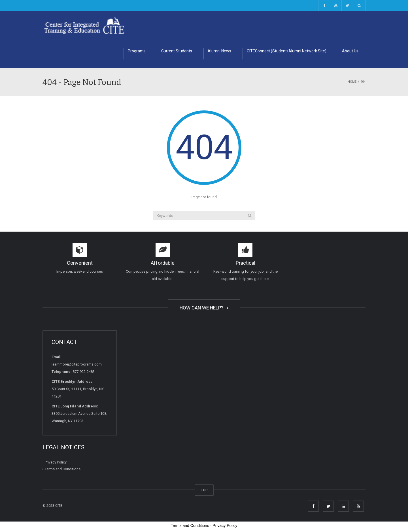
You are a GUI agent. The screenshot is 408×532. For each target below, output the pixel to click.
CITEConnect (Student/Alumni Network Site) (287, 51)
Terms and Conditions (63, 469)
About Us (350, 51)
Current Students (177, 51)
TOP (204, 490)
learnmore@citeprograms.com (77, 364)
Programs (137, 51)
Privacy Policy (56, 462)
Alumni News (219, 51)
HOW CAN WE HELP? (204, 308)
